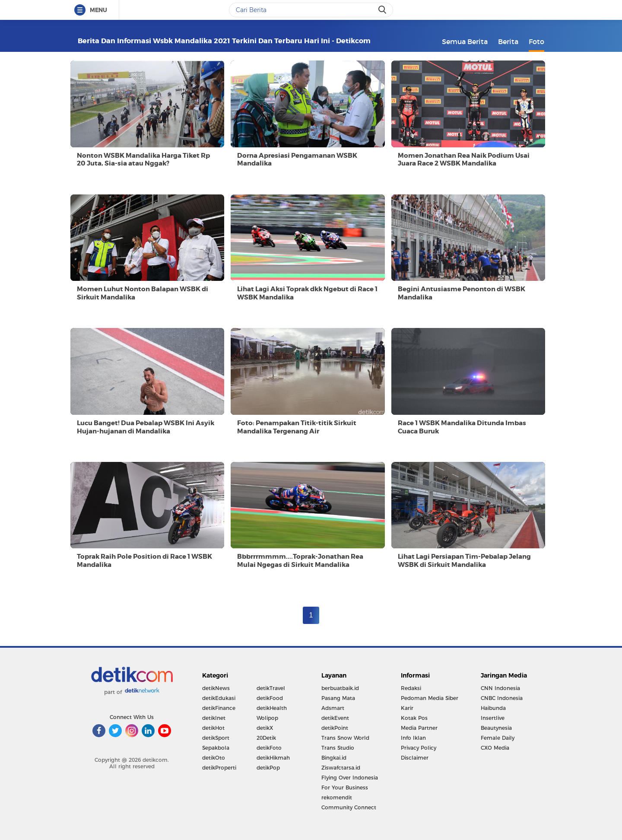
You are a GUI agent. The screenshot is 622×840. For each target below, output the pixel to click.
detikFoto (269, 748)
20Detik (266, 738)
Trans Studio (338, 748)
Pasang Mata (338, 698)
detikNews (216, 688)
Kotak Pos (414, 718)
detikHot (213, 728)
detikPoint (335, 728)
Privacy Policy (419, 748)
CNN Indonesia (500, 688)
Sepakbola (216, 748)
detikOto (214, 758)
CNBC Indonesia (502, 698)
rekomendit (337, 797)
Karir (407, 708)
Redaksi (411, 688)
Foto (536, 41)
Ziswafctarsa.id (341, 768)
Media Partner (419, 728)
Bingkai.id (334, 758)
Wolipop (267, 718)
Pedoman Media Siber (430, 698)
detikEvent (335, 718)
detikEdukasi (219, 698)
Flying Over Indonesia (350, 778)
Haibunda (493, 708)
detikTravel (271, 688)
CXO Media (495, 748)
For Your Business (345, 787)
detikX (265, 728)
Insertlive (493, 718)
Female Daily (498, 738)
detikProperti (219, 768)
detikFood (270, 698)
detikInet (214, 718)
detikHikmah (273, 758)
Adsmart (333, 708)
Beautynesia (496, 728)
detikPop (268, 768)
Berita (508, 41)
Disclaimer (415, 758)
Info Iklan (413, 738)
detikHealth (272, 708)
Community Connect (349, 807)
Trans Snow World (345, 738)
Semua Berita (465, 41)
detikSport (216, 738)
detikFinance (219, 708)
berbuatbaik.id (340, 688)
